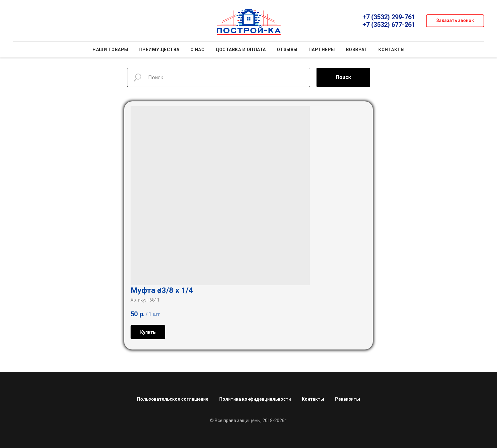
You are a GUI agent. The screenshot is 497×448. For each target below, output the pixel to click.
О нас (198, 50)
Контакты (391, 50)
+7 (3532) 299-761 (389, 17)
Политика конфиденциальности (255, 397)
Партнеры (322, 50)
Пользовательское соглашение (173, 397)
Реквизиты (348, 397)
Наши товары (110, 50)
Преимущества (159, 50)
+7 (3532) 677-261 (389, 25)
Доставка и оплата (241, 50)
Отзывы (287, 50)
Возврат (357, 50)
